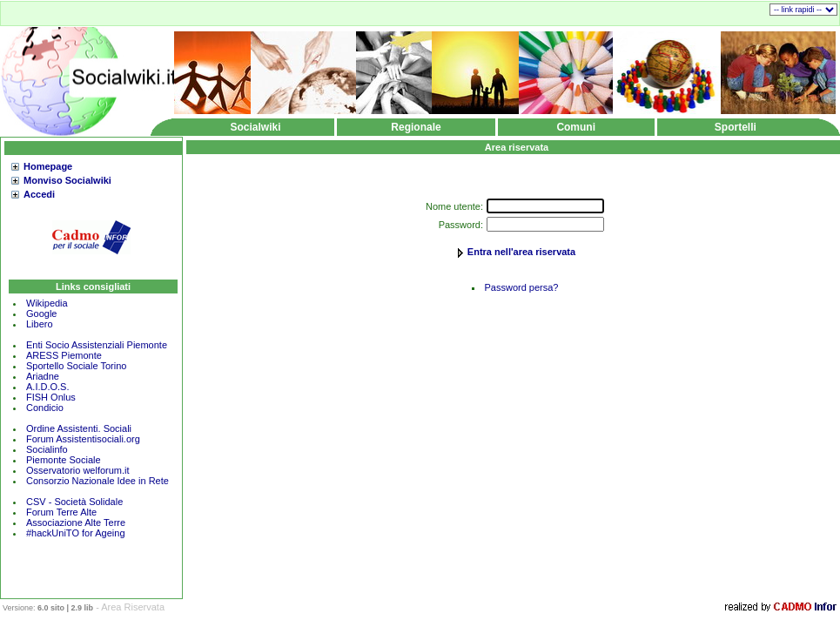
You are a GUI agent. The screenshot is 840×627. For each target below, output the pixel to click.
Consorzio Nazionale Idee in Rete (97, 481)
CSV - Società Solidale (74, 502)
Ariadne (43, 376)
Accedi (39, 194)
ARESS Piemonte (64, 355)
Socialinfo (47, 449)
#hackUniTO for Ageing (76, 533)
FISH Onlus (51, 397)
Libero (40, 324)
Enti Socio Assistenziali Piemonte (97, 345)
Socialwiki (256, 127)
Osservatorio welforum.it (78, 470)
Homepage (48, 166)
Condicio (45, 408)
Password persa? (522, 287)
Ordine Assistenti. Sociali (79, 428)
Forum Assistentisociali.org (83, 439)
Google (41, 313)
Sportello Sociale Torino (76, 366)
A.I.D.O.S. (48, 387)
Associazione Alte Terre (76, 522)
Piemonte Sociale (64, 460)
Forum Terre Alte (63, 512)
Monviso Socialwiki (67, 180)
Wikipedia (47, 303)
